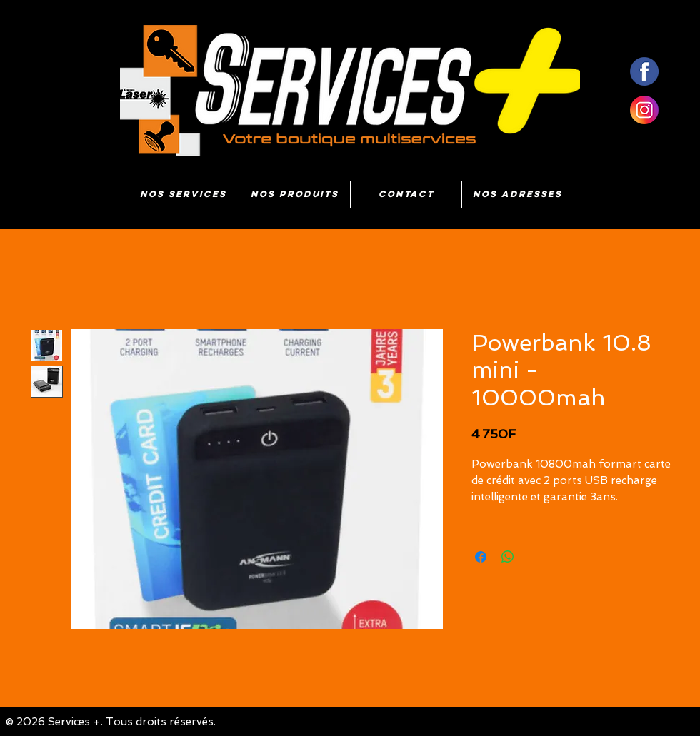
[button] (295, 194)
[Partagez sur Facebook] (481, 557)
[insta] (644, 110)
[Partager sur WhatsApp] (508, 557)
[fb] (644, 71)
